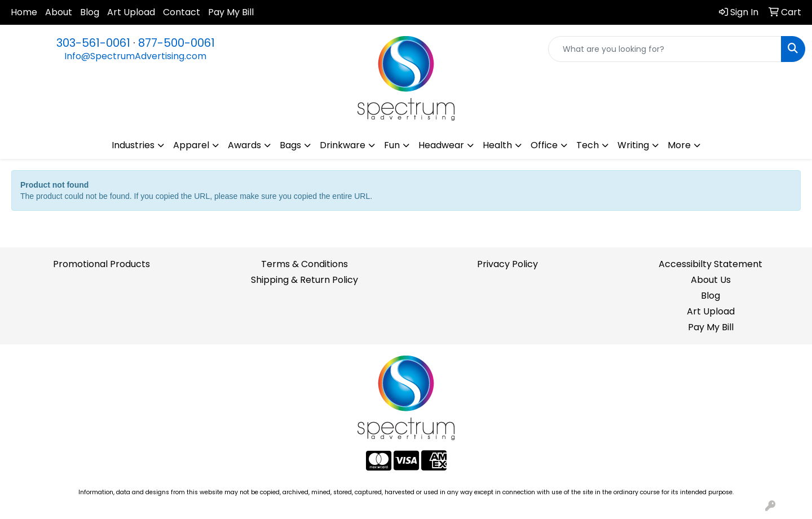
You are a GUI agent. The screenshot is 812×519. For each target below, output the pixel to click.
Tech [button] (588, 145)
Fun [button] (392, 145)
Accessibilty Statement (710, 264)
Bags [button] (290, 145)
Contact (182, 12)
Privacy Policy (507, 264)
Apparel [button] (191, 145)
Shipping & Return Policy (304, 280)
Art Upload (131, 12)
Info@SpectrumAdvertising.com (135, 56)
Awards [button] (244, 145)
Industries (133, 145)
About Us (711, 280)
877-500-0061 (176, 43)
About (59, 12)
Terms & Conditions (304, 264)
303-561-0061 (93, 43)
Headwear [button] (441, 145)
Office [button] (544, 145)
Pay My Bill (231, 12)
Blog (90, 12)
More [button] (679, 145)
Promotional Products (101, 264)
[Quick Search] (665, 49)
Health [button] (497, 145)
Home (24, 12)
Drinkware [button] (343, 145)
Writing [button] (633, 145)
